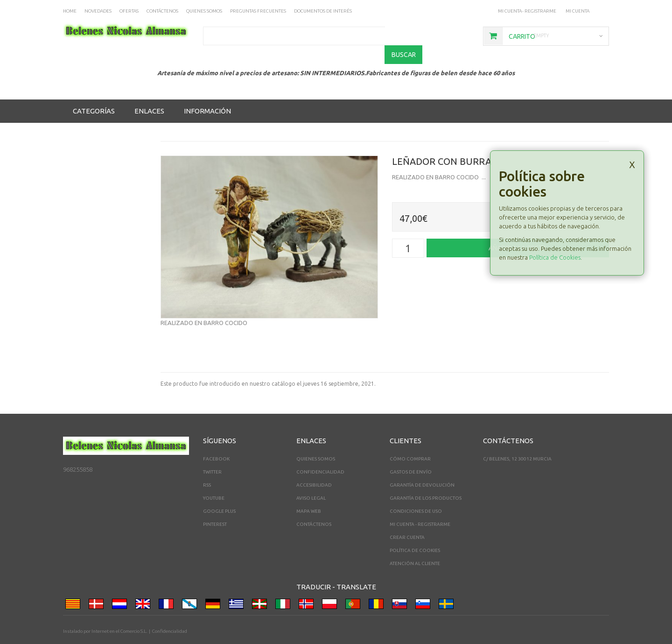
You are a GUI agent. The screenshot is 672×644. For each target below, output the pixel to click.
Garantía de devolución (422, 467)
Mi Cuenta (577, 11)
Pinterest (215, 506)
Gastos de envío (411, 454)
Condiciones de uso (416, 493)
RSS (207, 467)
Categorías (94, 93)
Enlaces (149, 93)
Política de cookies (415, 532)
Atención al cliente (415, 545)
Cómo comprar (410, 441)
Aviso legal (311, 480)
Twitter (212, 454)
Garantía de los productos (426, 480)
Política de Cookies (555, 239)
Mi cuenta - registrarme (527, 11)
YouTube (214, 480)
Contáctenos (314, 506)
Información (207, 93)
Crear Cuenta (407, 519)
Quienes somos (316, 441)
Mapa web (309, 493)
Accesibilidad (314, 467)
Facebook (216, 441)
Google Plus (219, 493)
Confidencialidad (320, 454)
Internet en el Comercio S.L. (119, 613)
